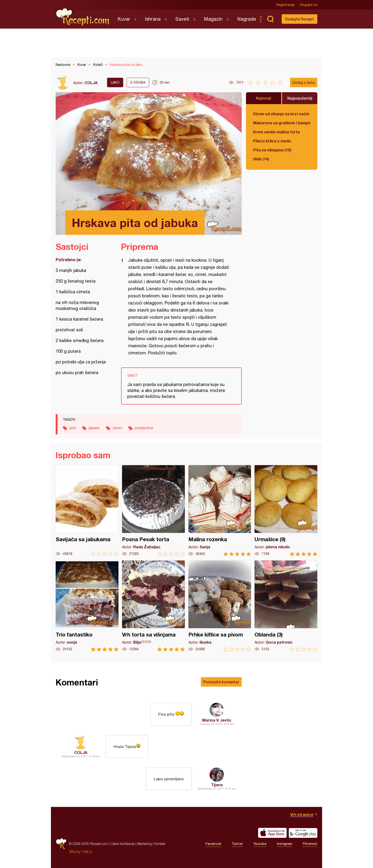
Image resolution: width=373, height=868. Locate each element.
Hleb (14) (261, 159)
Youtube (260, 844)
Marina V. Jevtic (217, 720)
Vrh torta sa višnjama (153, 606)
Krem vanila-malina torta (276, 132)
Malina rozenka (220, 511)
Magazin (213, 19)
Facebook (213, 844)
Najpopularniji (300, 98)
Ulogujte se (308, 5)
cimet (117, 428)
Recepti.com (83, 17)
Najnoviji (264, 98)
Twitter (237, 844)
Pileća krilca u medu (272, 141)
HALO (87, 852)
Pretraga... (270, 19)
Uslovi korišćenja (123, 844)
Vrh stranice (302, 814)
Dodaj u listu (304, 82)
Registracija (285, 5)
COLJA (91, 83)
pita (73, 428)
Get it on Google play (303, 833)
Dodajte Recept (299, 19)
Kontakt (160, 844)
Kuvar (124, 19)
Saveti (182, 19)
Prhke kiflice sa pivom (220, 606)
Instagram (285, 844)
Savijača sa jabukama (87, 511)
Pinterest (310, 844)
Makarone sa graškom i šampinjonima (282, 123)
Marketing (145, 844)
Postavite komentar (221, 682)
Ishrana (153, 19)
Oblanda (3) (286, 606)
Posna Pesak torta (153, 511)
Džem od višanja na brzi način (281, 114)
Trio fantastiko (87, 606)
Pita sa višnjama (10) (272, 150)
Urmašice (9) (286, 511)
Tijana (217, 785)
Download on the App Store (272, 833)
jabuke (94, 428)
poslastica (144, 428)
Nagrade (247, 19)
